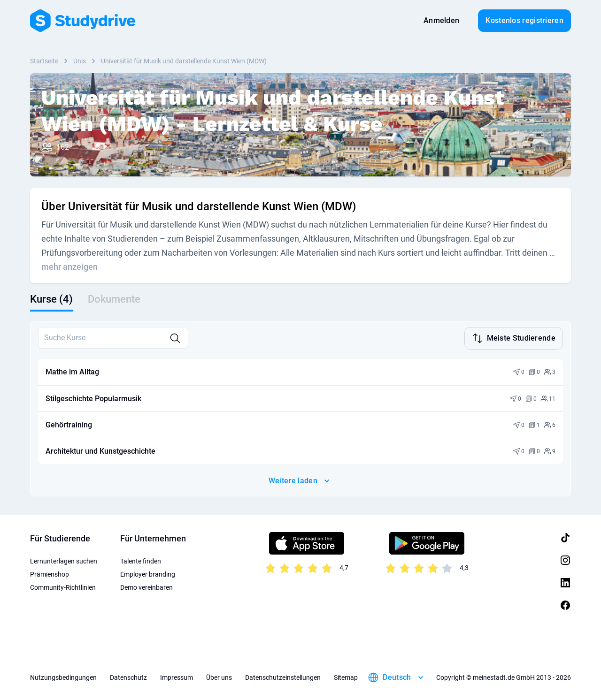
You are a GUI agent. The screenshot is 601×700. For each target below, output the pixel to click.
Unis (80, 61)
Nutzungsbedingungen (63, 677)
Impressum (177, 677)
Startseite (44, 61)
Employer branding (148, 573)
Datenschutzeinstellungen (283, 677)
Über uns (219, 677)
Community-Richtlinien (63, 586)
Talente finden (141, 560)
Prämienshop (50, 573)
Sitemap (346, 677)
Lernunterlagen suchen (64, 560)
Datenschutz (128, 677)
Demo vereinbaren (146, 586)
